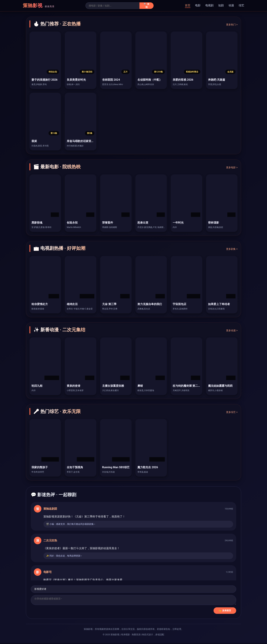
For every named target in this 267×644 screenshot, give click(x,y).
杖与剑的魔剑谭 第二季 (187, 386)
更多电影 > (232, 167)
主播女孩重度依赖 (113, 386)
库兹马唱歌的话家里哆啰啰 (83, 141)
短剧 (221, 5)
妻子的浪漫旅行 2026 (45, 80)
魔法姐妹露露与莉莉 (220, 386)
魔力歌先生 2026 (148, 467)
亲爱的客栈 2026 (183, 80)
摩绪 (140, 386)
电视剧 (209, 5)
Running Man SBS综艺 (116, 467)
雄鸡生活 (72, 304)
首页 (188, 5)
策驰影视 (39, 6)
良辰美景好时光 (76, 80)
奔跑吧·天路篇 (217, 80)
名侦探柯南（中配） (150, 80)
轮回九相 (37, 386)
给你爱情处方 (40, 304)
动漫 (231, 5)
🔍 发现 (147, 6)
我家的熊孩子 (40, 467)
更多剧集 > (232, 249)
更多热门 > (232, 25)
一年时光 (178, 223)
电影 (198, 5)
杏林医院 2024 (111, 80)
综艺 (241, 5)
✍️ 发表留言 (225, 612)
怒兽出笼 (143, 223)
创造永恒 (72, 223)
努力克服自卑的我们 (150, 304)
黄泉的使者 (74, 386)
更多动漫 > (232, 330)
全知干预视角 (75, 467)
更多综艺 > (232, 412)
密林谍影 (214, 223)
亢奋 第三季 (109, 304)
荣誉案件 (108, 223)
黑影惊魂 (37, 223)
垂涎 (34, 141)
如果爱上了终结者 (219, 304)
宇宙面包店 (179, 304)
